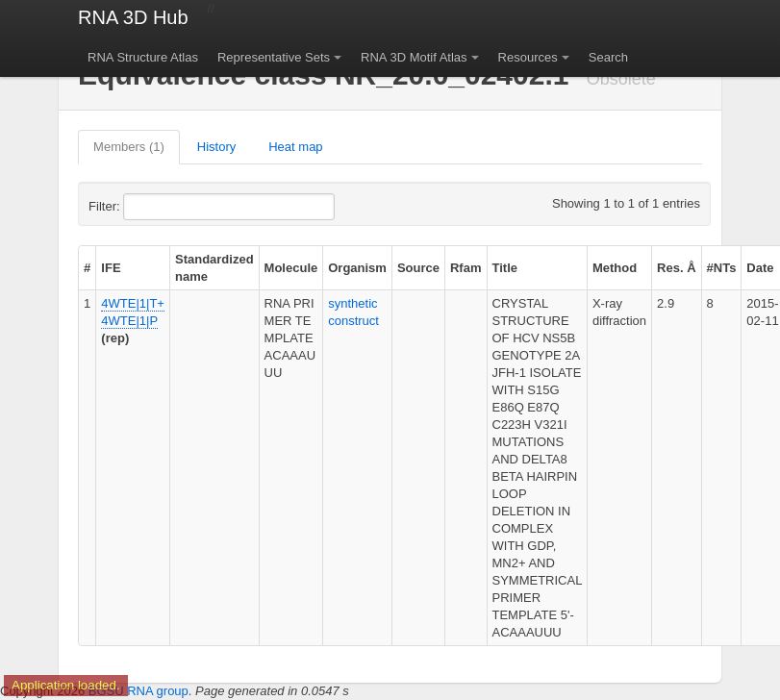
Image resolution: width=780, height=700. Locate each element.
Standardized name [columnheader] (214, 268)
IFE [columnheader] (111, 268)
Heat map (295, 147)
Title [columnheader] (505, 268)
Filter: (151, 207)
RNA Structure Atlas (143, 57)
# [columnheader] (87, 268)
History (216, 147)
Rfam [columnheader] (466, 268)
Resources (528, 57)
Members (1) (129, 147)
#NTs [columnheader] (722, 268)
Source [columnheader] (418, 268)
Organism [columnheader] (357, 268)
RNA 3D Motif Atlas (414, 57)
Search (608, 57)
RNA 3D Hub (133, 17)
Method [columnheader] (615, 268)
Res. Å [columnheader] (676, 268)
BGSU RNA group (138, 691)
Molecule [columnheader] (291, 268)
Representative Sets (274, 57)
